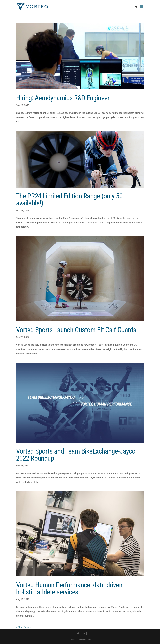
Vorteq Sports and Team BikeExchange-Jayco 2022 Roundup (76, 455)
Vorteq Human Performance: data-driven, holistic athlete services (70, 588)
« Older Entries (24, 627)
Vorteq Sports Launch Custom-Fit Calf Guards (76, 330)
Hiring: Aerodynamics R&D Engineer (63, 98)
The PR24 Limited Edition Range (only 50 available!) (69, 200)
